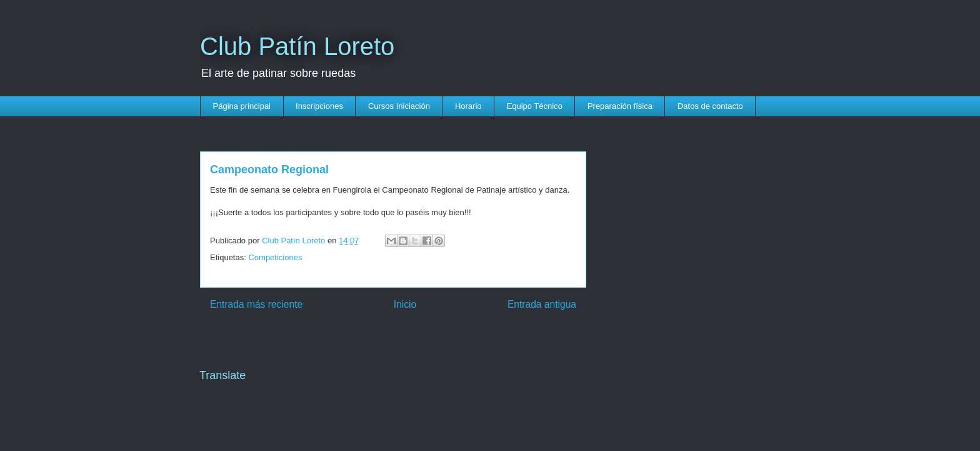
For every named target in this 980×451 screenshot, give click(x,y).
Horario (468, 106)
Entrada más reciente (256, 304)
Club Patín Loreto (297, 46)
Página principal (242, 106)
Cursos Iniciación (399, 106)
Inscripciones (319, 106)
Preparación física (620, 106)
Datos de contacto (710, 106)
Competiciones (275, 257)
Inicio (405, 304)
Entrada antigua (542, 304)
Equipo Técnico (535, 106)
